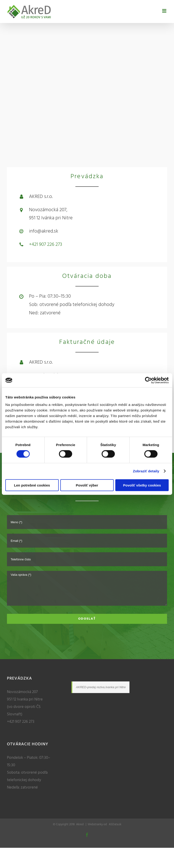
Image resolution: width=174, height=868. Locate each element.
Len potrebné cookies (32, 485)
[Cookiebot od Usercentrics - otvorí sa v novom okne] (148, 380)
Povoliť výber (87, 485)
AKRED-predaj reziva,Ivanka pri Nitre (101, 687)
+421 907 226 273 (46, 245)
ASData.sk (114, 824)
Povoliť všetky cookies (142, 485)
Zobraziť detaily (146, 471)
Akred (80, 824)
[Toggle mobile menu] (165, 11)
